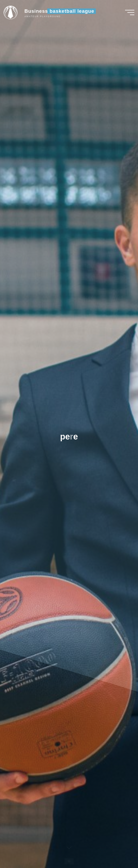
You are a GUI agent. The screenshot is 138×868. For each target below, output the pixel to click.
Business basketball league (59, 11)
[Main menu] (130, 12)
